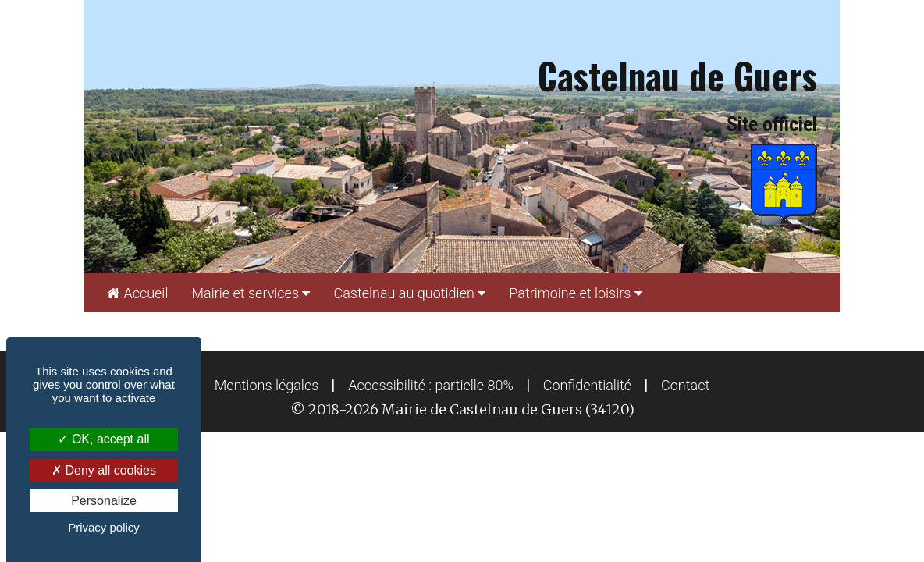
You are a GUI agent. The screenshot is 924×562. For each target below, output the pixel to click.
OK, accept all (103, 439)
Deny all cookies (104, 470)
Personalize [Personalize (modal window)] (104, 501)
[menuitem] (137, 293)
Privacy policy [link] (104, 527)
